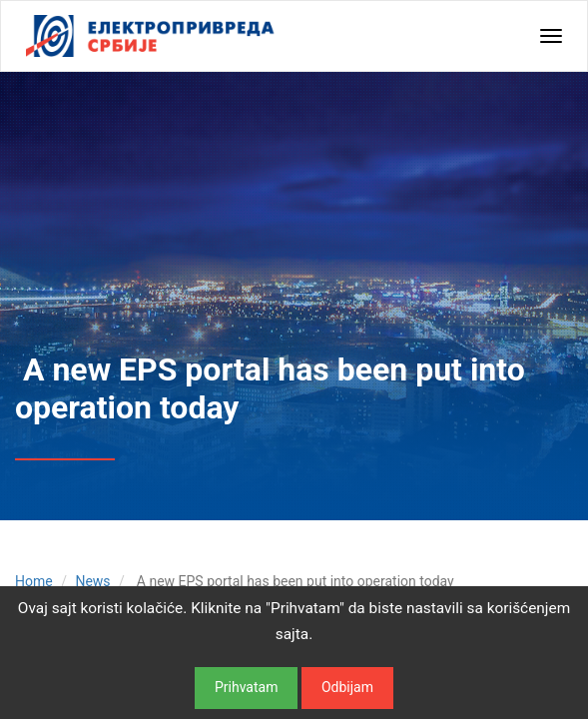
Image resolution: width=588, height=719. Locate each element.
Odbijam (347, 687)
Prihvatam (246, 687)
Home (34, 581)
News (92, 581)
